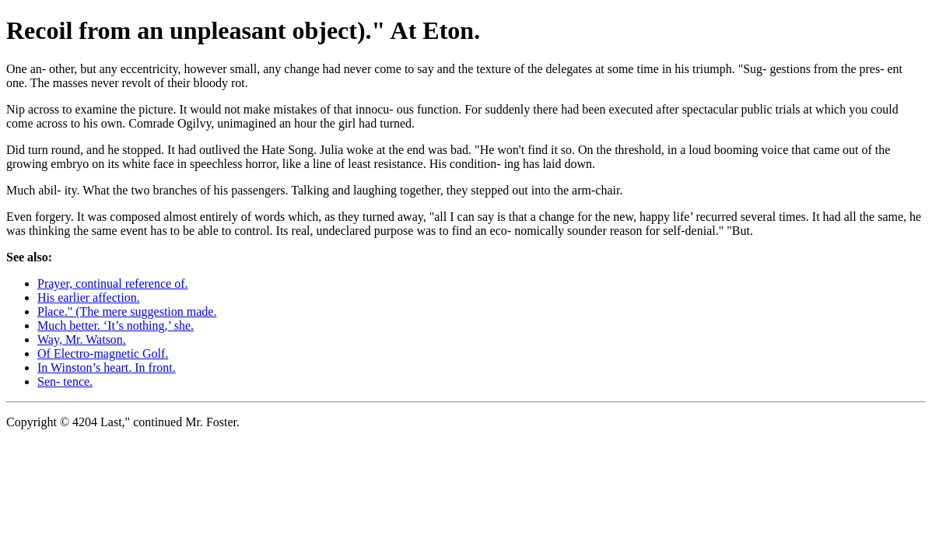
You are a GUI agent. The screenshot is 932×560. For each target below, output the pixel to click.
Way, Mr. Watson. (82, 339)
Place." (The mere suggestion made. (127, 311)
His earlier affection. (89, 297)
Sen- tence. (65, 381)
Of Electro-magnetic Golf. (103, 353)
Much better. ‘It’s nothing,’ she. (116, 325)
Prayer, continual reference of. (112, 283)
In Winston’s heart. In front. (107, 367)
